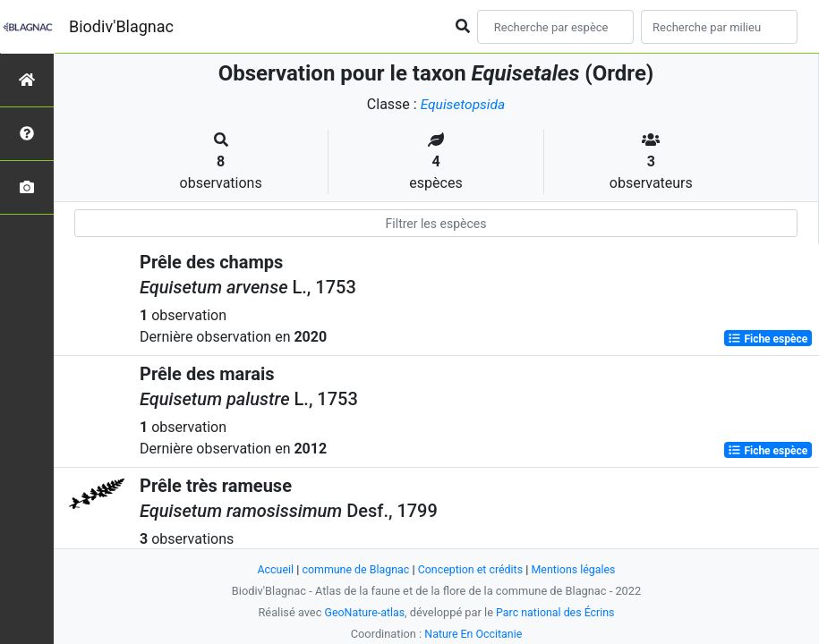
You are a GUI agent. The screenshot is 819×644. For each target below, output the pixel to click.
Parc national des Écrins (556, 612)
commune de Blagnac (354, 569)
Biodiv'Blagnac (121, 26)
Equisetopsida (463, 104)
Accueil (270, 569)
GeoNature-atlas (363, 612)
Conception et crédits (471, 569)
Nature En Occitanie (473, 634)
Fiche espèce (768, 338)
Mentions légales (578, 569)
